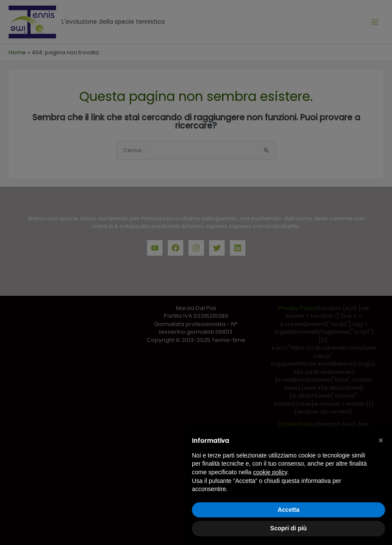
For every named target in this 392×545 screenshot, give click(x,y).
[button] (381, 440)
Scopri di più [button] (289, 528)
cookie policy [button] (270, 472)
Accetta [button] (289, 510)
